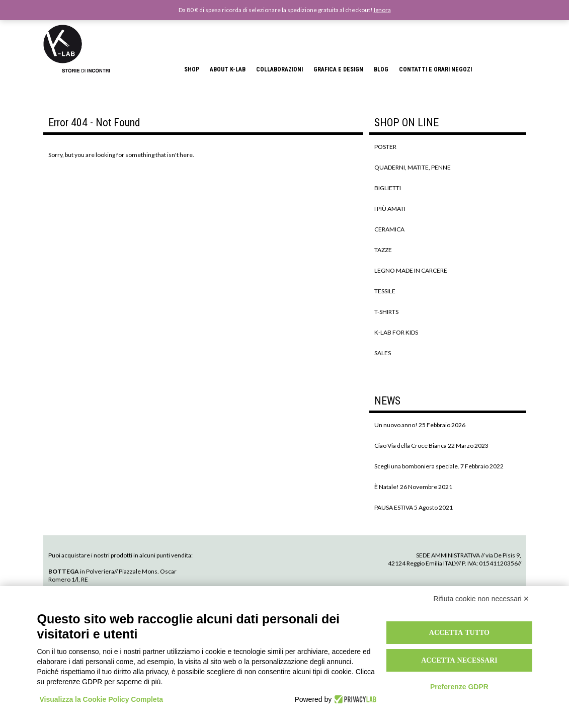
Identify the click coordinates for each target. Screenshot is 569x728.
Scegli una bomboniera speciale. (417, 466)
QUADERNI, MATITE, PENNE (413, 167)
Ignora (382, 10)
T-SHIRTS (386, 312)
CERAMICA (389, 229)
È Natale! (387, 487)
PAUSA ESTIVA (394, 507)
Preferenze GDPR (459, 687)
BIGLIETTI (388, 188)
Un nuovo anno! (396, 425)
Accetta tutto (459, 632)
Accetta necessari (459, 660)
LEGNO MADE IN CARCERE (411, 270)
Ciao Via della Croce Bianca (411, 446)
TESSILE (385, 291)
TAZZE (383, 250)
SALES (383, 353)
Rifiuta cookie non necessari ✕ (482, 599)
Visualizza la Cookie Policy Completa (102, 699)
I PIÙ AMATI (390, 209)
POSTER (385, 147)
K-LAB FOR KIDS (396, 332)
